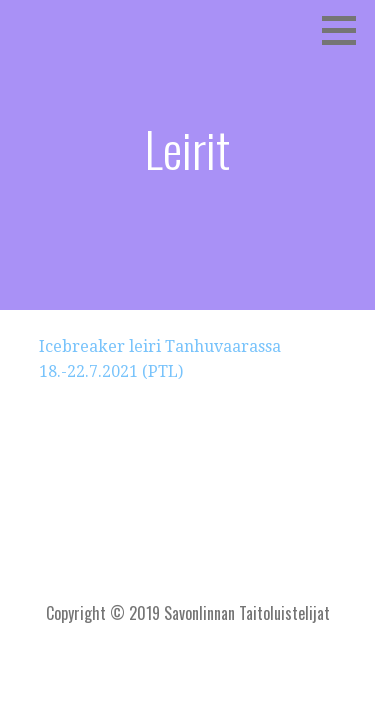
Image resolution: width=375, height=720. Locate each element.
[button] (346, 30)
